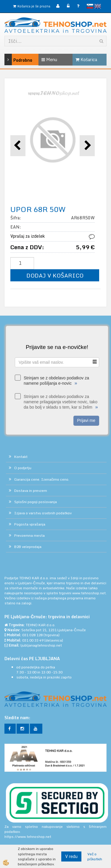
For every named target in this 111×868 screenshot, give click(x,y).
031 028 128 (32, 635)
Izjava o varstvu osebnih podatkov (43, 513)
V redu (71, 856)
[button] (87, 146)
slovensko (90, 6)
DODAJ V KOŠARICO (55, 275)
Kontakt (21, 457)
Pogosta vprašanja (30, 524)
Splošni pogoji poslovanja (36, 502)
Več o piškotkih (95, 856)
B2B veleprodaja (28, 547)
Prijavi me (86, 420)
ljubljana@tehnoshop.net (41, 645)
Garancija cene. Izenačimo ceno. (42, 479)
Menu (49, 59)
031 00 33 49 (33, 640)
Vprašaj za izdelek (28, 236)
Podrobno (11, 59)
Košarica (86, 59)
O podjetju (23, 468)
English (98, 6)
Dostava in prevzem (31, 491)
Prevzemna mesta (29, 535)
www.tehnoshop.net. (89, 593)
